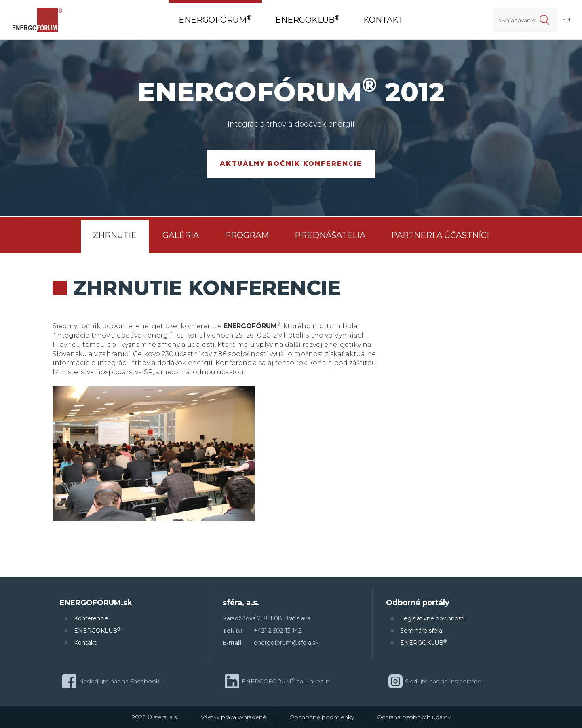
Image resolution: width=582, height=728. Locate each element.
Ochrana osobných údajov (414, 717)
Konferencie (91, 618)
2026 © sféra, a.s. (155, 717)
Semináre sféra (421, 631)
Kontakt (85, 643)
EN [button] (566, 19)
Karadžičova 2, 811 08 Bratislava (267, 618)
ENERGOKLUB (97, 630)
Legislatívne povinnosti (432, 618)
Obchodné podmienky (322, 717)
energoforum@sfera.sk (286, 643)
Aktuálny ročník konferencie (291, 164)
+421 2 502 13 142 (278, 631)
